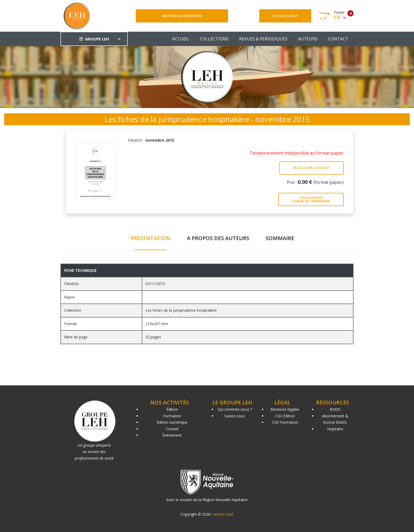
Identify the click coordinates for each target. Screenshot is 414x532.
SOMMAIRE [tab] (280, 238)
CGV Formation (285, 422)
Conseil (172, 429)
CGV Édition (285, 416)
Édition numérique (172, 422)
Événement (172, 435)
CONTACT (338, 39)
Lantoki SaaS (223, 514)
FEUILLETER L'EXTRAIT (312, 168)
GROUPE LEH (94, 39)
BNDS (335, 409)
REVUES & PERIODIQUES (263, 39)
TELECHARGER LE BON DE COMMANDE (311, 199)
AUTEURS (308, 39)
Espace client (285, 16)
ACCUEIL (181, 39)
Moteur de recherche (182, 16)
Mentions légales (285, 409)
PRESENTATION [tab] (151, 238)
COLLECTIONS (214, 39)
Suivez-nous (235, 416)
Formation (172, 416)
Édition (172, 409)
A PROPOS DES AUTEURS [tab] (218, 238)
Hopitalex (335, 429)
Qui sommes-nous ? (235, 409)
